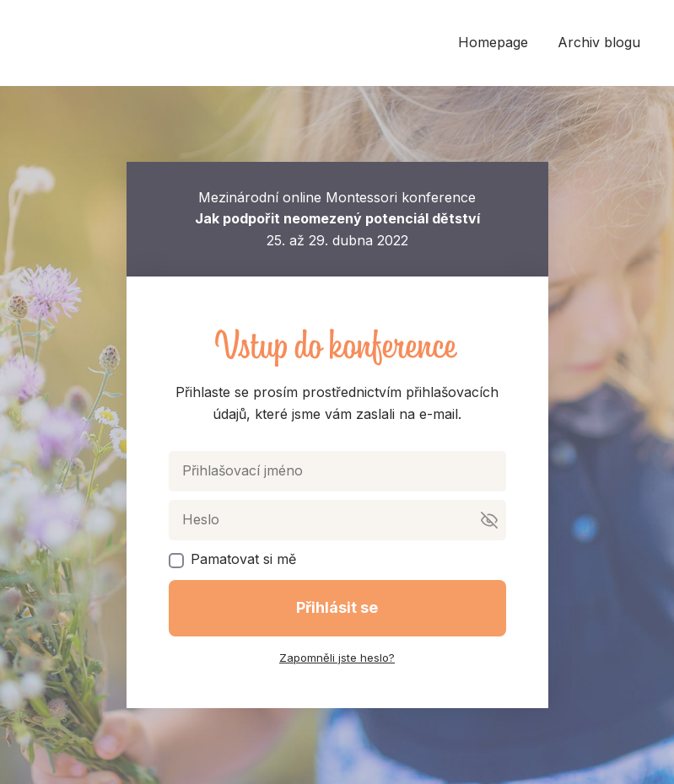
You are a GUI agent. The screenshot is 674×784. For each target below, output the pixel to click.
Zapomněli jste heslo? (337, 658)
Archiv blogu (599, 42)
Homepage (493, 42)
